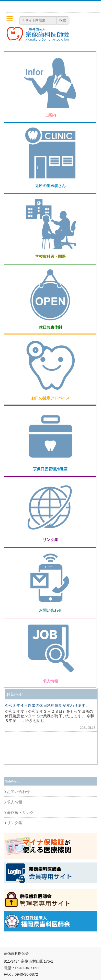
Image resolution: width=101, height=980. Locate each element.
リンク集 (15, 823)
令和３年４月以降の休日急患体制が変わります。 (47, 706)
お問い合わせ (18, 792)
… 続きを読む (30, 721)
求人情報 (15, 802)
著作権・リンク (20, 813)
